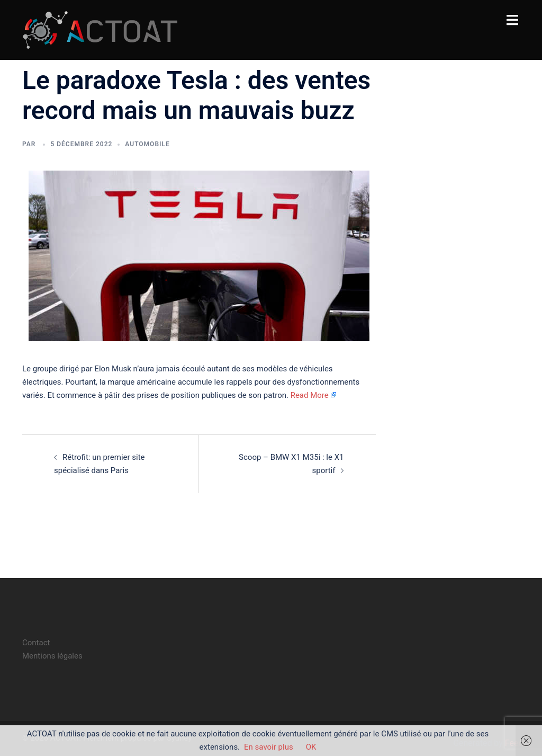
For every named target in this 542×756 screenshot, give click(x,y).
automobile (147, 144)
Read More (310, 395)
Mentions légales (52, 656)
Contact (36, 643)
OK (311, 747)
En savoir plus (269, 747)
